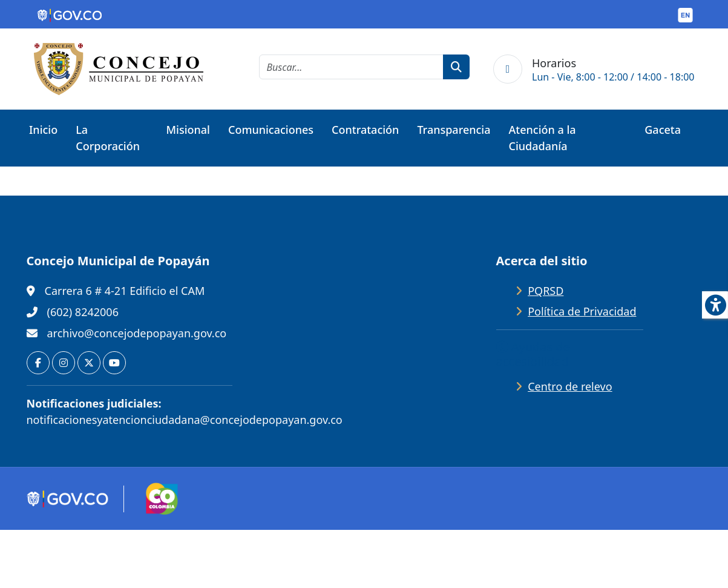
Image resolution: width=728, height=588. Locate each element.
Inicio (43, 130)
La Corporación (108, 138)
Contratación (365, 130)
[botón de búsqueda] (456, 67)
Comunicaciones (271, 130)
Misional (188, 130)
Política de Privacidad (582, 311)
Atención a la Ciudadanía (543, 138)
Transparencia (454, 130)
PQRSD (546, 291)
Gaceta (663, 130)
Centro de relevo (570, 386)
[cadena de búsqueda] (351, 67)
